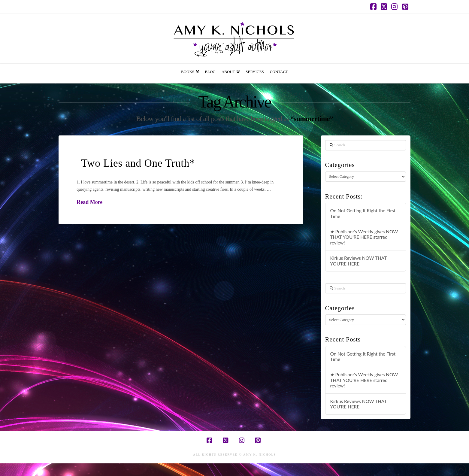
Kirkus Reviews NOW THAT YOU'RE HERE (359, 261)
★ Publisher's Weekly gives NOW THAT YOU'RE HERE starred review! (364, 237)
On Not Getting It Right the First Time (363, 213)
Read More (89, 202)
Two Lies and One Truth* (138, 163)
